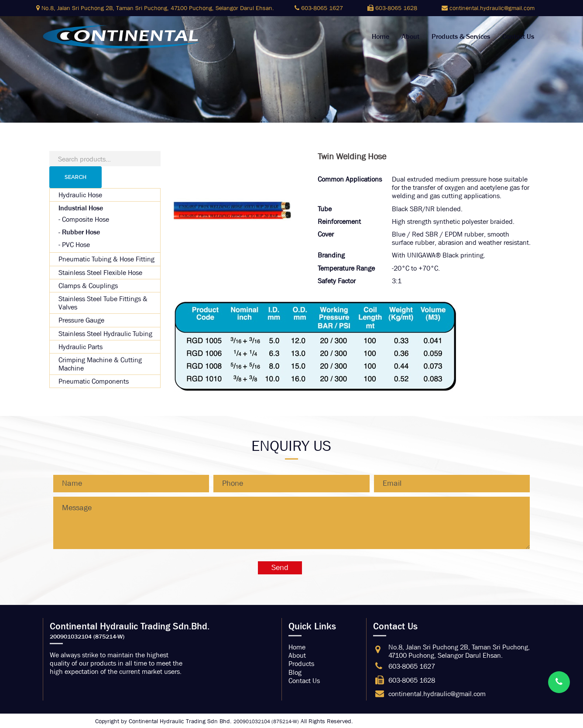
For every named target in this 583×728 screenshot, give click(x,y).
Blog (295, 672)
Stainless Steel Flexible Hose (100, 273)
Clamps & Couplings (88, 286)
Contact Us (518, 37)
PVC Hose (76, 245)
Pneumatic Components (94, 381)
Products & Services (461, 37)
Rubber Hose (81, 232)
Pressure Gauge (81, 320)
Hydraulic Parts (81, 347)
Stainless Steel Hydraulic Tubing (105, 334)
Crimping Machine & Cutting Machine (100, 364)
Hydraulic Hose (80, 195)
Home (381, 37)
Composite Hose (86, 219)
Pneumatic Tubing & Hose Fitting (106, 259)
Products (301, 664)
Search (75, 177)
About (410, 37)
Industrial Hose (81, 208)
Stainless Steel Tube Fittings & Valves (103, 303)
